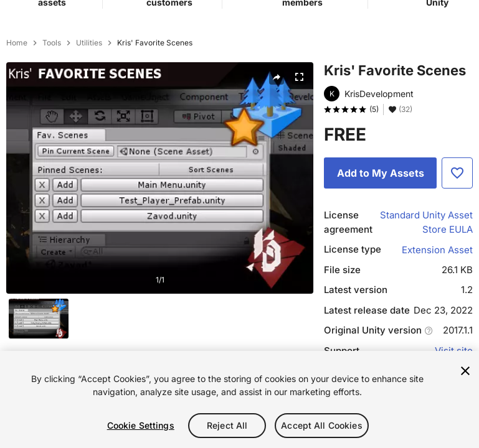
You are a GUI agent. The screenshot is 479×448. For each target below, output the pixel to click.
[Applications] (443, 22)
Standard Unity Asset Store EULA (426, 289)
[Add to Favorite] (457, 240)
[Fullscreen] (299, 144)
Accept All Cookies (322, 425)
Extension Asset (437, 316)
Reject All (227, 425)
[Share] (277, 144)
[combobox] (240, 67)
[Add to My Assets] (380, 240)
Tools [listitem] (52, 110)
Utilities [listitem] (89, 110)
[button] (416, 22)
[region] (239, 399)
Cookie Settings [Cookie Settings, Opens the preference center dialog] (141, 425)
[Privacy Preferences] (389, 22)
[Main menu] (14, 22)
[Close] (465, 371)
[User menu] (467, 22)
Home (17, 110)
